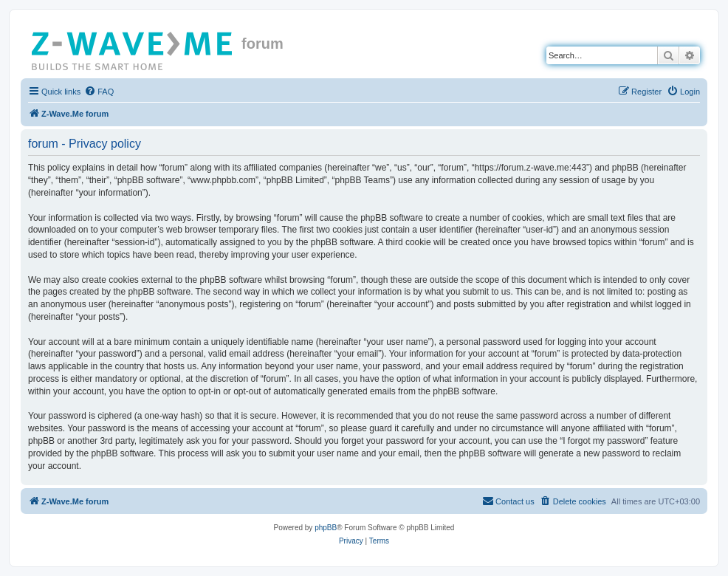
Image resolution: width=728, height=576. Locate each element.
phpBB (326, 528)
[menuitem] (99, 92)
